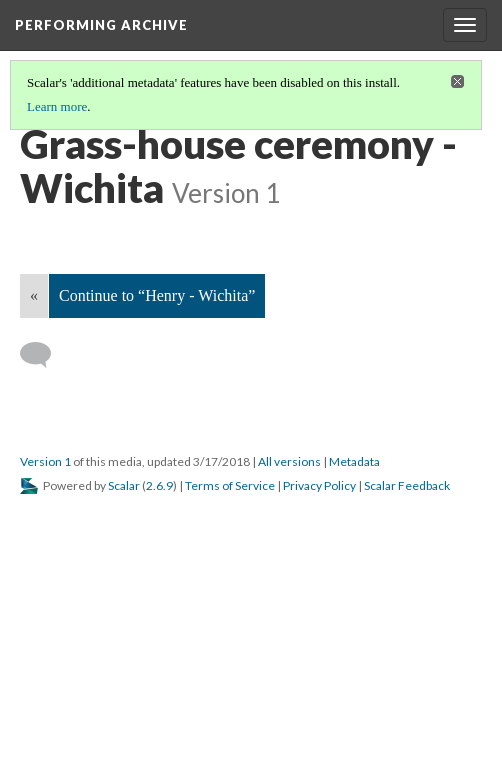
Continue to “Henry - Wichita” (157, 295)
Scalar (124, 485)
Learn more (57, 106)
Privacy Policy (319, 485)
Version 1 (45, 461)
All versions (289, 461)
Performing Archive (101, 25)
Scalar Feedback (407, 485)
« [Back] (34, 295)
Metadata (354, 461)
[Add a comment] (44, 355)
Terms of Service (230, 485)
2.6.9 (159, 485)
